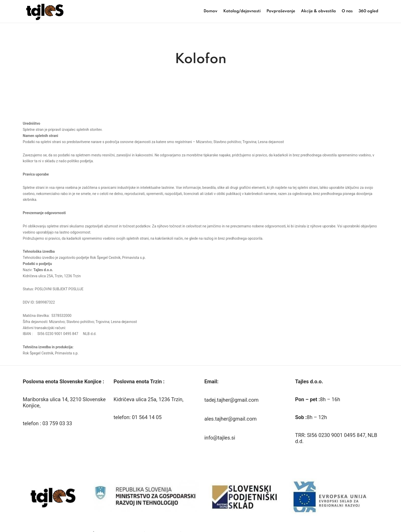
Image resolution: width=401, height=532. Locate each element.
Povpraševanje (281, 11)
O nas (347, 11)
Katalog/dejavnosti (242, 11)
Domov (210, 11)
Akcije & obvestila (318, 11)
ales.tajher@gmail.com (231, 422)
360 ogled (368, 11)
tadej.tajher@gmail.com (231, 403)
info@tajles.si (220, 441)
